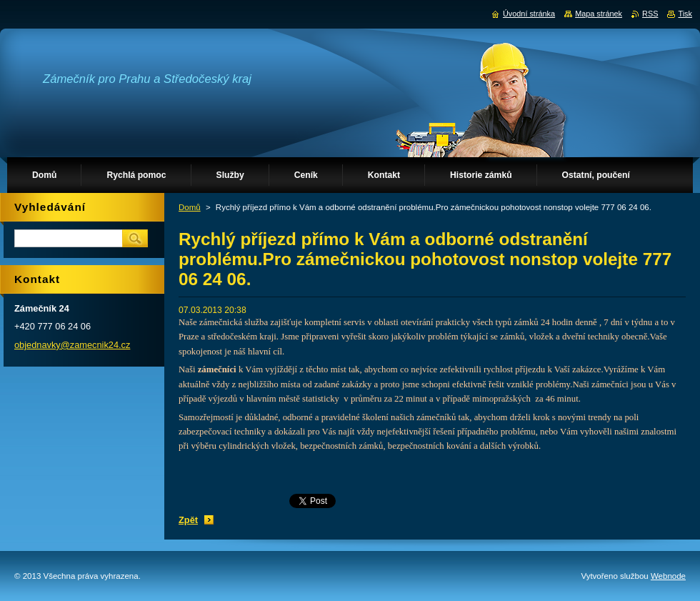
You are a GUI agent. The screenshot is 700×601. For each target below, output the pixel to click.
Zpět (188, 520)
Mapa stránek (599, 14)
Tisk (685, 14)
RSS (650, 14)
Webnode (668, 576)
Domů (190, 207)
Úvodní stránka (529, 14)
